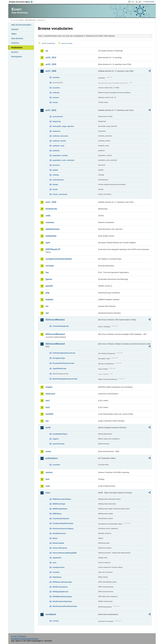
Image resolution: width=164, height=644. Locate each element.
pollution (56, 151)
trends (55, 102)
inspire (49, 387)
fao (47, 272)
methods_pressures (60, 136)
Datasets (15, 29)
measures (57, 131)
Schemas (15, 43)
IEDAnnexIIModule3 (55, 334)
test (47, 479)
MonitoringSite (58, 543)
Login (132, 2)
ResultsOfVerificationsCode (63, 363)
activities (56, 77)
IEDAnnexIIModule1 (55, 320)
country (56, 621)
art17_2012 (51, 110)
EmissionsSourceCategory (63, 529)
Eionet (21, 20)
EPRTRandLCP (53, 249)
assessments (58, 117)
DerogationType (59, 358)
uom (48, 486)
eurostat (50, 266)
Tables (14, 34)
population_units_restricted (63, 160)
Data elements (17, 38)
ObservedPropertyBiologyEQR (65, 553)
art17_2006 (51, 71)
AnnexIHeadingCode (61, 326)
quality (55, 170)
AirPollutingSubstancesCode (64, 353)
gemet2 (49, 286)
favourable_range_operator (63, 126)
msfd (48, 428)
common (50, 222)
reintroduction (58, 180)
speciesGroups (59, 444)
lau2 (48, 407)
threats (55, 184)
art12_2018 (51, 64)
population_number (60, 155)
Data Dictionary (30, 20)
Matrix (55, 538)
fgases (49, 279)
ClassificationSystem (61, 519)
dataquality (51, 236)
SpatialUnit (57, 558)
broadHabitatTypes (60, 434)
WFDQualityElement (60, 592)
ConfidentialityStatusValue (63, 523)
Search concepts (67, 43)
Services (15, 52)
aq (47, 51)
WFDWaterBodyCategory (62, 597)
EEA (22, 2)
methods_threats (59, 141)
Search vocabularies (48, 43)
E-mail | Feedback (19, 636)
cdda (48, 216)
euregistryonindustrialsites (59, 259)
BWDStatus (57, 514)
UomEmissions (59, 567)
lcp (47, 421)
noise (48, 451)
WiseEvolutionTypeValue (62, 601)
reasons (56, 97)
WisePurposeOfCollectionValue (65, 606)
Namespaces (17, 57)
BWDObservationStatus (62, 499)
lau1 (48, 401)
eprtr (48, 243)
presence (56, 165)
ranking (56, 175)
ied (47, 313)
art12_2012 (51, 58)
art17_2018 (51, 202)
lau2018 (49, 414)
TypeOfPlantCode (59, 369)
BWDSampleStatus (60, 509)
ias (47, 306)
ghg (47, 293)
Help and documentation (21, 25)
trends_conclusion (60, 194)
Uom (54, 563)
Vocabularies (17, 48)
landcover (50, 394)
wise (48, 493)
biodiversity (51, 209)
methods (56, 93)
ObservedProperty (60, 548)
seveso (49, 472)
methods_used (58, 146)
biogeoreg (57, 121)
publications (52, 458)
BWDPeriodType (59, 504)
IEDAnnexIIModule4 (55, 344)
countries (56, 88)
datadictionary (53, 229)
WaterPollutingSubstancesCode (65, 379)
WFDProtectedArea (60, 587)
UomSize (56, 572)
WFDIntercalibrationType (62, 582)
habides (49, 300)
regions (56, 439)
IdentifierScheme (59, 533)
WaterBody (57, 577)
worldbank (51, 614)
